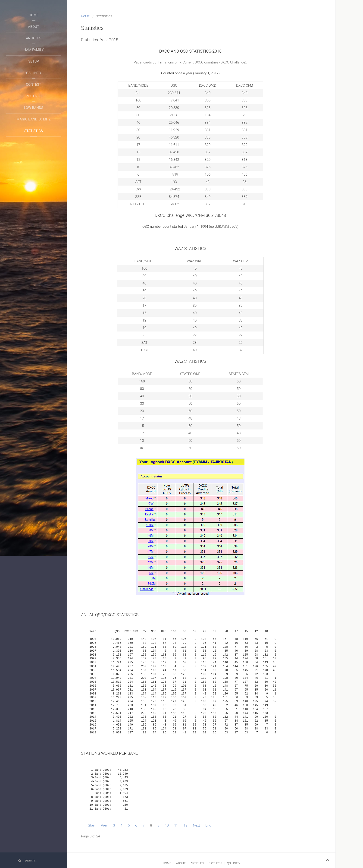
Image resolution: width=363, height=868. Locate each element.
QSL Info (34, 73)
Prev (104, 825)
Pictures (34, 96)
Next (196, 825)
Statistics (34, 131)
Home (34, 15)
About (34, 27)
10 (167, 825)
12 (186, 825)
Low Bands (34, 108)
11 (176, 825)
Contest (34, 85)
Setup (34, 61)
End (208, 825)
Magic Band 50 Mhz (33, 119)
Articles (34, 38)
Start (92, 825)
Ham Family (34, 50)
